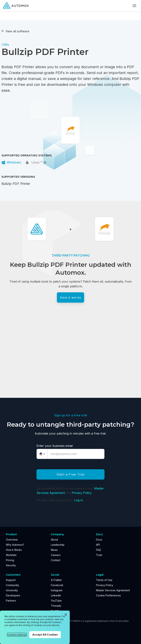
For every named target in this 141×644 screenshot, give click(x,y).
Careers (56, 555)
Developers (13, 595)
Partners (11, 601)
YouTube (56, 601)
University (12, 590)
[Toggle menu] (134, 6)
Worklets (11, 555)
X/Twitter (56, 580)
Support (11, 580)
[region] (35, 627)
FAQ (98, 550)
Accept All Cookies (45, 635)
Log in (79, 500)
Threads (56, 606)
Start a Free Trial (70, 474)
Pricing (10, 560)
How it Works (14, 550)
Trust (99, 555)
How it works (70, 297)
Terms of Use (104, 580)
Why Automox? (15, 545)
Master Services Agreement (113, 590)
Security (11, 565)
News (54, 550)
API (98, 545)
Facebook (57, 585)
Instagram (57, 590)
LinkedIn (56, 595)
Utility (5, 44)
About (54, 540)
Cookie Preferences (108, 595)
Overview (12, 540)
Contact (56, 560)
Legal (100, 575)
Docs (99, 540)
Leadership (58, 545)
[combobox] (42, 454)
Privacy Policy (82, 493)
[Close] (66, 615)
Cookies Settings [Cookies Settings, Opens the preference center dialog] (17, 635)
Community (12, 585)
